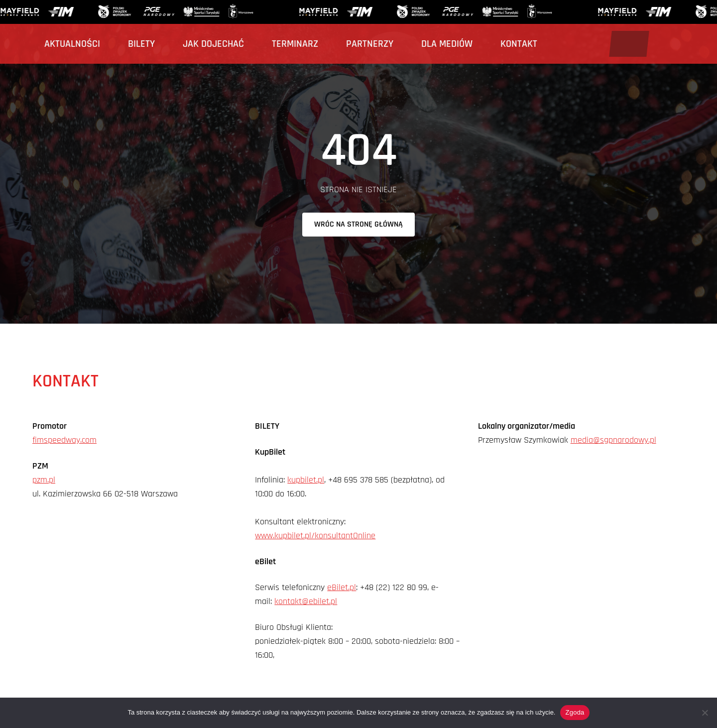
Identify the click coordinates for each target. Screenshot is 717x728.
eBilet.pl (342, 587)
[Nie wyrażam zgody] (705, 713)
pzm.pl (44, 480)
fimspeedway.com (64, 440)
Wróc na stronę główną (358, 224)
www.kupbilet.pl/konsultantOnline (315, 536)
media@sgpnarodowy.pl (613, 440)
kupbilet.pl (306, 480)
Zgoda (575, 712)
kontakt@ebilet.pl (306, 601)
